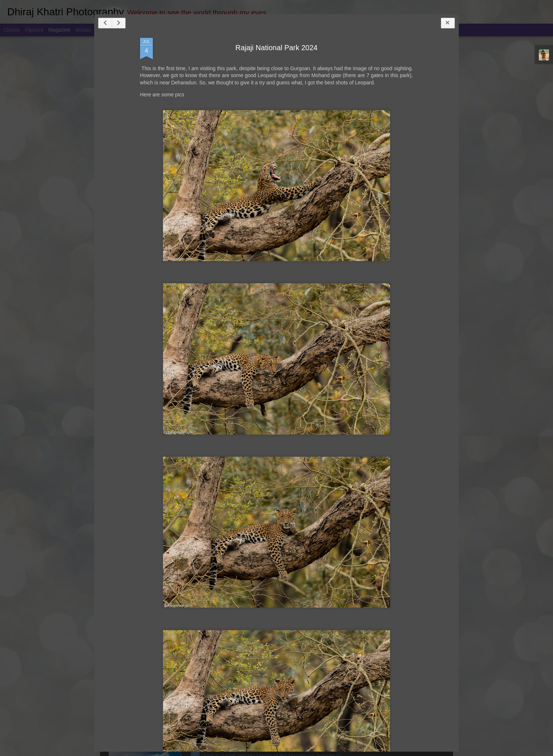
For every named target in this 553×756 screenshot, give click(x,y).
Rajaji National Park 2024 (271, 68)
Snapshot (130, 30)
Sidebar (106, 30)
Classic (12, 30)
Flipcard (34, 30)
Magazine (59, 30)
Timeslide (157, 30)
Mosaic (83, 30)
